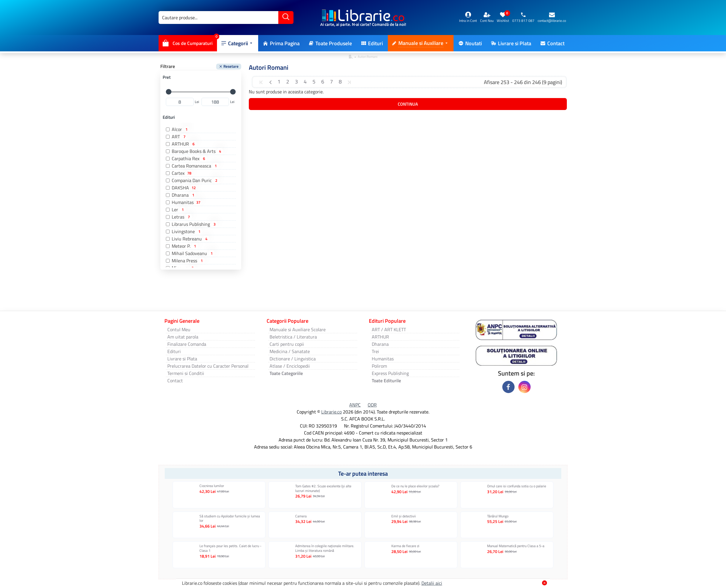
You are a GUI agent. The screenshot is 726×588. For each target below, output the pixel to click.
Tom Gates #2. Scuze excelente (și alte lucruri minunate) (323, 488)
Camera (301, 516)
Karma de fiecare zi (405, 546)
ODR (372, 405)
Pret (167, 77)
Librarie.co (331, 412)
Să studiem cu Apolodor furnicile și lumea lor (230, 518)
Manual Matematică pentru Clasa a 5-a (516, 546)
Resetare (231, 67)
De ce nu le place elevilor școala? (415, 486)
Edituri (169, 117)
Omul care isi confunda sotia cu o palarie (517, 486)
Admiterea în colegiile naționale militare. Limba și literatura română (325, 548)
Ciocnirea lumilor (212, 486)
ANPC (355, 405)
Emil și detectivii (404, 516)
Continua (408, 104)
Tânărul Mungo (498, 516)
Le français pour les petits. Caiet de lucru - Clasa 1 (230, 548)
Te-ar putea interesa (363, 473)
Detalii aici (432, 583)
